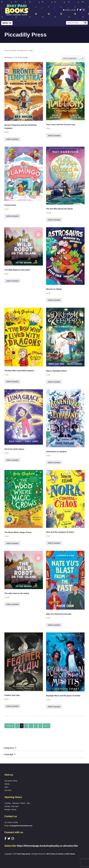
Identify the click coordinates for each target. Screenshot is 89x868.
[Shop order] (73, 58)
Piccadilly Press (22, 50)
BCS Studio (71, 854)
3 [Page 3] (26, 726)
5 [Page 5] (36, 726)
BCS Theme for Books (55, 854)
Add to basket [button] (12, 139)
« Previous (10, 726)
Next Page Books (24, 854)
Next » (47, 726)
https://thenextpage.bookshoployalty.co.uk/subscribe (47, 846)
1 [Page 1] (17, 726)
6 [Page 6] (40, 726)
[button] (7, 23)
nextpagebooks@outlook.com (21, 826)
